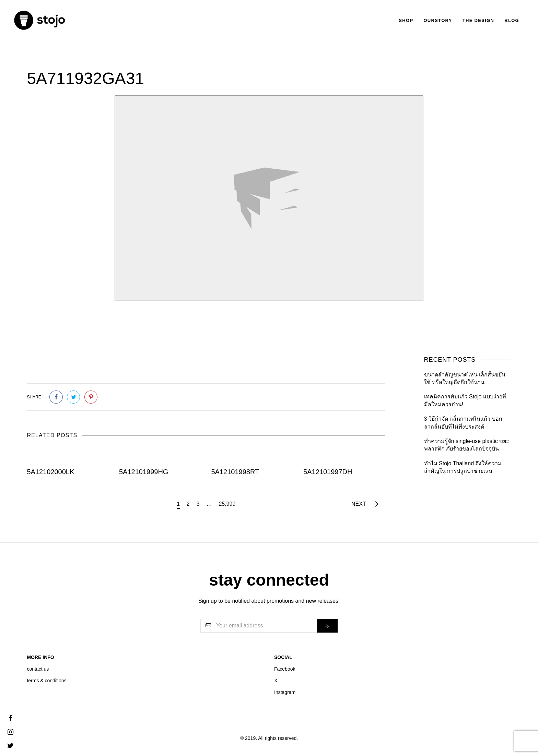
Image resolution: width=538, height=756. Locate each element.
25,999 (227, 504)
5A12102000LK (50, 472)
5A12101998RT (235, 472)
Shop (406, 20)
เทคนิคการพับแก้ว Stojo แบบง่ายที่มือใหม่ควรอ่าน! (465, 400)
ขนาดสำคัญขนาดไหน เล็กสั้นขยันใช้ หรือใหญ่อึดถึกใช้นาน (465, 378)
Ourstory (438, 20)
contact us (38, 669)
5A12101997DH (328, 472)
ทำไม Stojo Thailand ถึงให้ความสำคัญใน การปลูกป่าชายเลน (463, 467)
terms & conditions (46, 681)
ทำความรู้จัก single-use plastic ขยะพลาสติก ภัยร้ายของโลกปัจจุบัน (467, 445)
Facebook (285, 669)
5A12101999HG (144, 472)
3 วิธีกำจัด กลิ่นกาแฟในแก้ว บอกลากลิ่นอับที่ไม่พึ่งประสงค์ (463, 423)
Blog (512, 20)
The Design (478, 20)
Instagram (285, 692)
